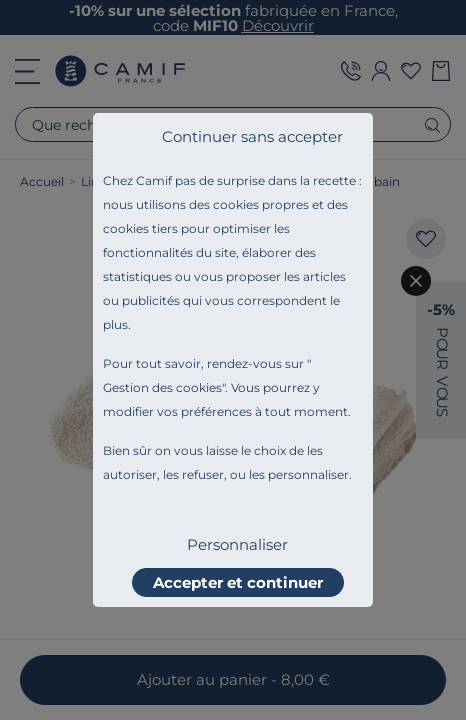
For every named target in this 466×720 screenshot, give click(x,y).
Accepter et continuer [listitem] (238, 582)
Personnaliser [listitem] (237, 544)
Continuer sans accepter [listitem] (252, 136)
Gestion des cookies (162, 387)
